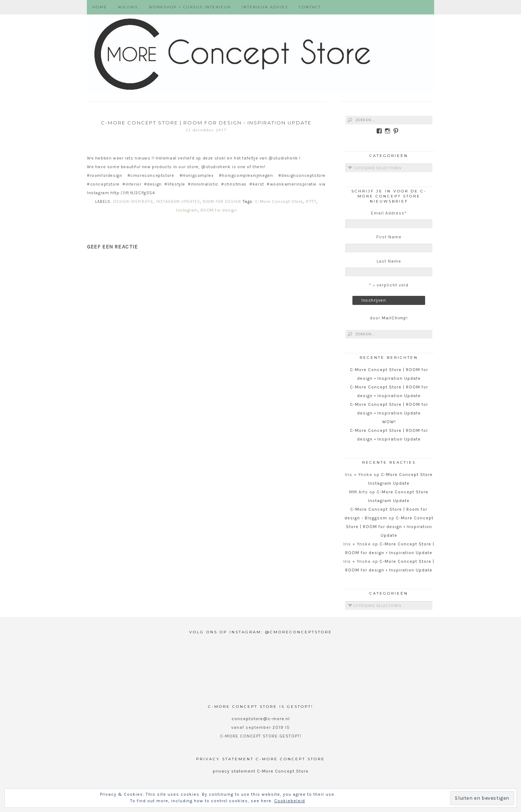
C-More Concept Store (279, 201)
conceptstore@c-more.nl (261, 719)
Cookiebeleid (290, 801)
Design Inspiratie (133, 202)
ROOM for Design (222, 202)
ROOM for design (219, 210)
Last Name (389, 261)
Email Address (389, 213)
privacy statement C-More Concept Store (261, 771)
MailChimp (394, 318)
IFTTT (311, 201)
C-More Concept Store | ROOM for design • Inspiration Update (390, 527)
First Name (389, 237)
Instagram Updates (178, 202)
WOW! (389, 422)
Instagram (187, 210)
